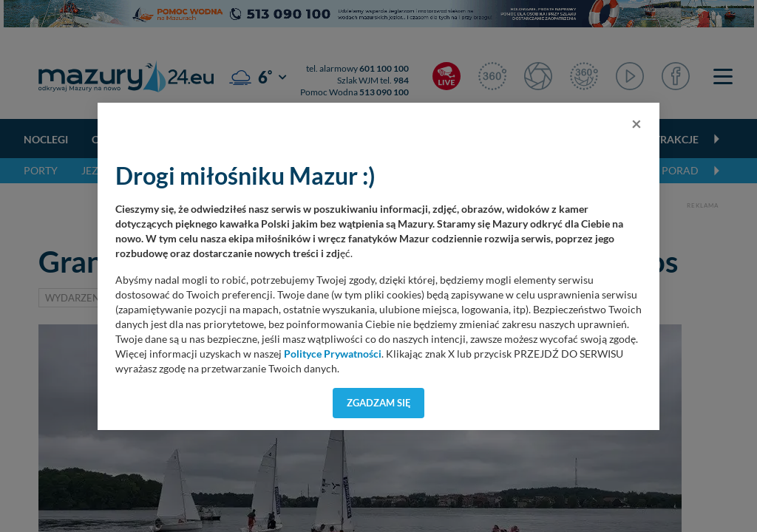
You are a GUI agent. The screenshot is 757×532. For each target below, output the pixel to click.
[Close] (637, 123)
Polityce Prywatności (333, 354)
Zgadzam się (379, 403)
